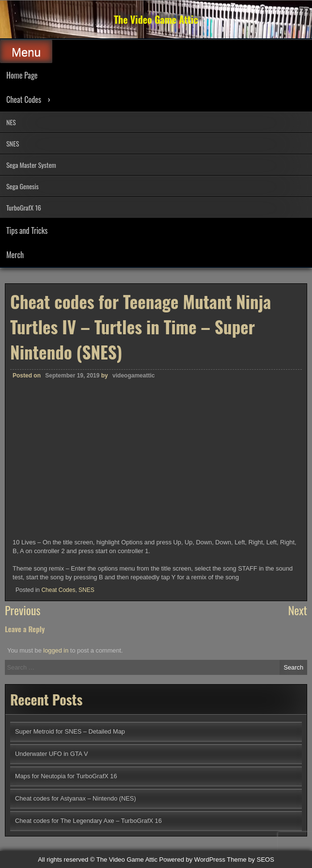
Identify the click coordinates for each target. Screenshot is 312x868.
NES (11, 122)
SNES (13, 143)
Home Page (22, 75)
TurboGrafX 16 (24, 207)
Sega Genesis (23, 186)
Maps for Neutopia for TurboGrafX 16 (66, 776)
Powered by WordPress (192, 860)
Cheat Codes (24, 99)
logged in (56, 650)
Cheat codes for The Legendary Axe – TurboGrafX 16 (88, 821)
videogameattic (133, 376)
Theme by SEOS (250, 860)
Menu (26, 52)
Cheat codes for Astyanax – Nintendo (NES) (76, 798)
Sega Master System (31, 165)
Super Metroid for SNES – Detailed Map (70, 731)
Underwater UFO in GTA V (52, 754)
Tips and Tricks (27, 230)
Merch (15, 255)
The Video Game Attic (156, 19)
